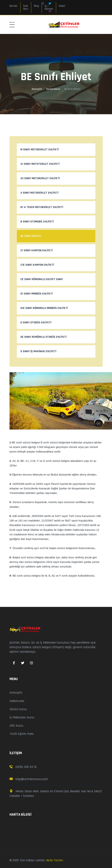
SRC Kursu (16, 726)
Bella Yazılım (55, 860)
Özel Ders (26, 7)
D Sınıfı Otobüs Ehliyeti (36, 323)
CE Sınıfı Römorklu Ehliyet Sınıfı (42, 279)
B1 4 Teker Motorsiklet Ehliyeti (42, 207)
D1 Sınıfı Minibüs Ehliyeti (37, 294)
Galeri (62, 6)
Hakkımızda (17, 701)
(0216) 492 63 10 (26, 767)
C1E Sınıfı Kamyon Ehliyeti (37, 265)
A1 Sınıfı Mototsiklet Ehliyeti (40, 164)
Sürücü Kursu (53, 89)
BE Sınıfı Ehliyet (31, 236)
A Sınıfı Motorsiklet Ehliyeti (39, 193)
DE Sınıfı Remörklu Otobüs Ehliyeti (43, 337)
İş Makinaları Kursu (22, 717)
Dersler (14, 6)
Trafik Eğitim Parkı (22, 734)
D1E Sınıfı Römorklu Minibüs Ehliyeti (44, 308)
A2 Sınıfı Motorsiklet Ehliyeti (40, 178)
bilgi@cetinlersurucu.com (31, 779)
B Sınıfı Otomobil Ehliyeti (37, 222)
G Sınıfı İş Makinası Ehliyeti (38, 351)
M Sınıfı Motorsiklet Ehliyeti (40, 150)
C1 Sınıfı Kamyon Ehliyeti (37, 250)
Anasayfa (37, 89)
